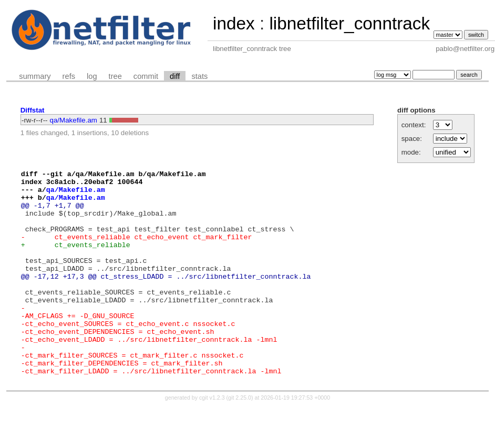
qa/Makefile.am (74, 120)
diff (175, 76)
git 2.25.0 (240, 439)
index (234, 23)
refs (69, 76)
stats (199, 76)
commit (146, 76)
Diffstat (33, 110)
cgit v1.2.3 (212, 439)
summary (35, 76)
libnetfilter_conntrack (349, 23)
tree (115, 76)
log (92, 76)
